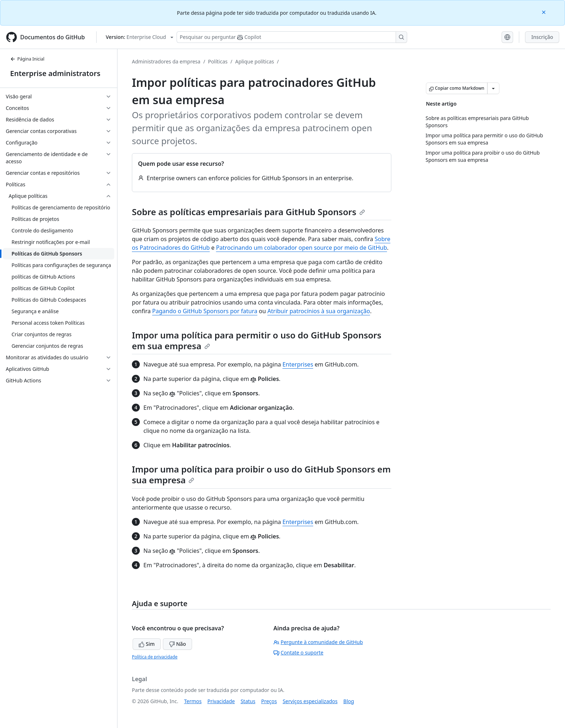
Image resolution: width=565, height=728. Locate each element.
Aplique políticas (255, 61)
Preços (269, 701)
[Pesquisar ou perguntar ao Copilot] (292, 37)
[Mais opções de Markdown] (493, 88)
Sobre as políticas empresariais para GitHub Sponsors (248, 212)
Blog (349, 701)
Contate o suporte (299, 652)
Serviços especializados (310, 701)
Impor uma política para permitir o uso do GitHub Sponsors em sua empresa (257, 340)
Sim (147, 644)
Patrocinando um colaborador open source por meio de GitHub (301, 248)
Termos (193, 701)
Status (248, 701)
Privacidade (221, 701)
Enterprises (298, 364)
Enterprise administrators (55, 73)
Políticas (218, 61)
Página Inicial (27, 59)
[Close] (544, 12)
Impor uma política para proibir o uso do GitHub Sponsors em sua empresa (261, 474)
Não (177, 644)
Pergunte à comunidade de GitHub (318, 642)
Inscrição (542, 37)
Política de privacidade (155, 657)
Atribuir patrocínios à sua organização (319, 311)
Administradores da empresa (166, 61)
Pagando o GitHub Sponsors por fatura (205, 311)
